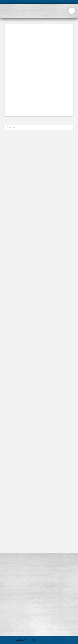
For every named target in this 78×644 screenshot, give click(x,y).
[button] (72, 11)
